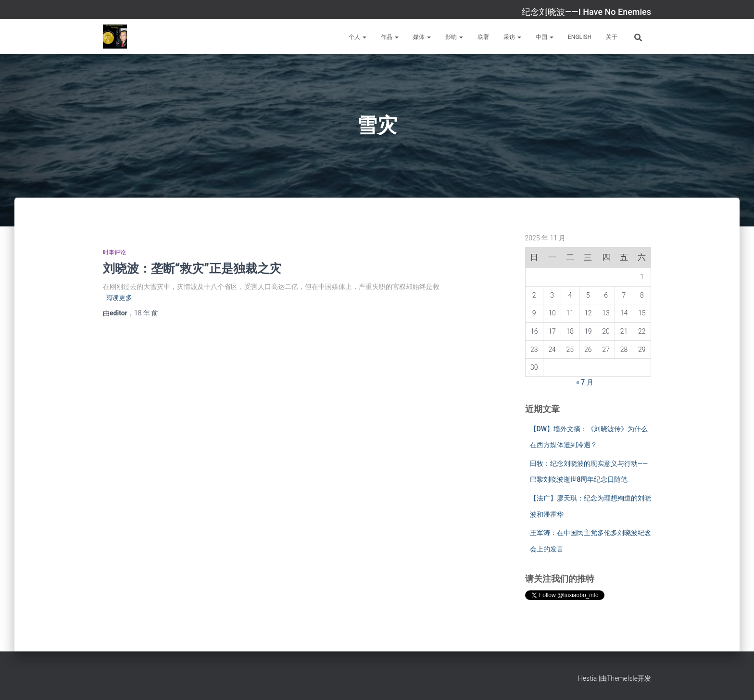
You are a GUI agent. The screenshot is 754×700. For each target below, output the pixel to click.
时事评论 (114, 252)
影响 (454, 37)
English (580, 37)
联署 (483, 37)
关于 (612, 37)
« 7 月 (585, 382)
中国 (545, 37)
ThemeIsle (622, 678)
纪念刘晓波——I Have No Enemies (586, 12)
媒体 (422, 37)
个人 (358, 37)
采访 (512, 37)
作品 (390, 37)
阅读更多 (119, 298)
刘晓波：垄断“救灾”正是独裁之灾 (192, 268)
